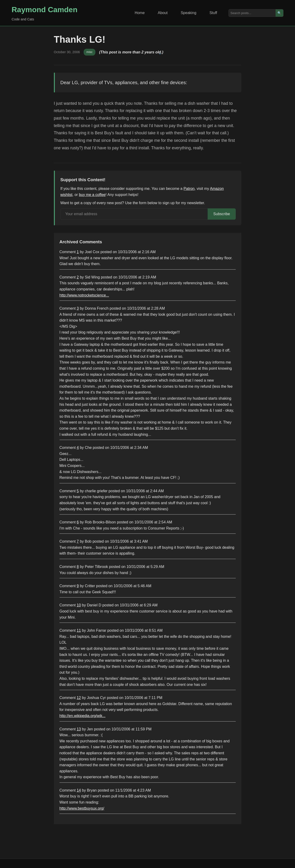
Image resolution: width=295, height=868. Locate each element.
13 (79, 729)
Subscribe (222, 214)
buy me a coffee (92, 195)
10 (79, 605)
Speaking (189, 13)
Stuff (213, 13)
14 (79, 790)
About (163, 13)
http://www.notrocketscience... (84, 295)
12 (79, 698)
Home (140, 13)
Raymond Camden (45, 10)
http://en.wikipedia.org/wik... (83, 716)
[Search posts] (252, 13)
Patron (189, 189)
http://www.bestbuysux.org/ (82, 808)
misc (90, 52)
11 (79, 630)
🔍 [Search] (279, 13)
